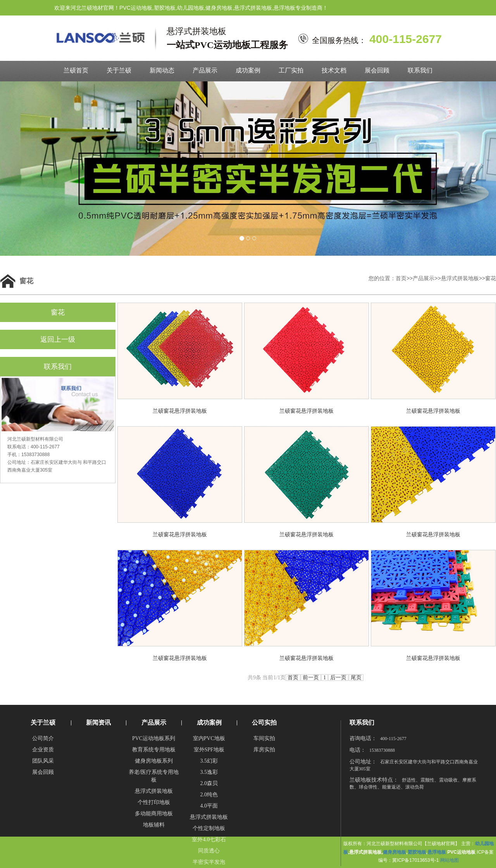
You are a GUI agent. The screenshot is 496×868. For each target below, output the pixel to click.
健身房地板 (394, 852)
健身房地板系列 (154, 761)
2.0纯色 (209, 795)
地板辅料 (154, 825)
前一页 (311, 678)
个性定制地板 (209, 828)
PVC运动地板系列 (154, 738)
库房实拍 (264, 750)
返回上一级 (58, 339)
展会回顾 (377, 70)
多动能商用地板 (154, 814)
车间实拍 (264, 738)
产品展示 (205, 70)
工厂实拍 (291, 70)
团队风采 (43, 761)
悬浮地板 (437, 852)
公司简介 (43, 738)
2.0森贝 (209, 783)
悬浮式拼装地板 (460, 278)
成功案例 (248, 70)
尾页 (356, 678)
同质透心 (209, 851)
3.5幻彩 (209, 761)
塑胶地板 (417, 852)
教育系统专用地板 (154, 750)
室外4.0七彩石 (209, 840)
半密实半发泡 (209, 862)
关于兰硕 (119, 70)
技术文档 (334, 70)
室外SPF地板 (209, 750)
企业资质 (43, 750)
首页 (401, 278)
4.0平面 (209, 806)
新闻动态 (162, 70)
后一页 (338, 678)
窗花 (491, 278)
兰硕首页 (76, 70)
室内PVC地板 (209, 738)
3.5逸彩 (209, 772)
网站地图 (449, 860)
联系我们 (420, 70)
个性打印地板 (154, 802)
